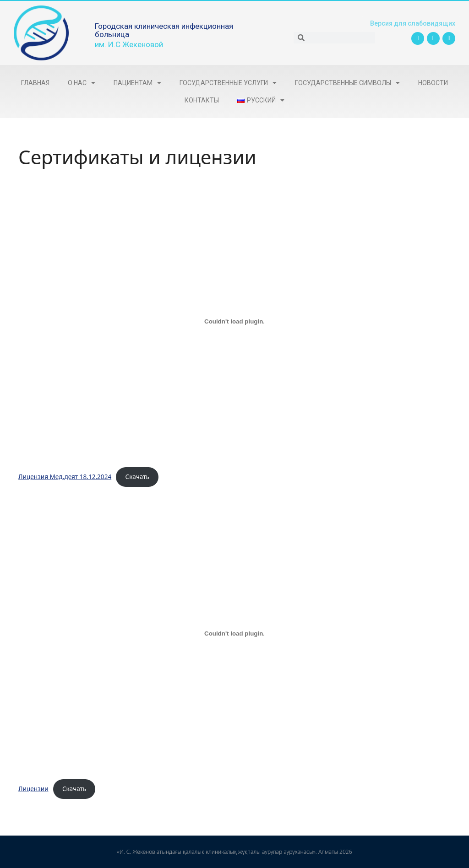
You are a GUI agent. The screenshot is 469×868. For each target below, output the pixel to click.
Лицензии (33, 789)
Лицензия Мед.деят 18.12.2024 (65, 477)
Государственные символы (347, 83)
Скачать (137, 477)
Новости (433, 83)
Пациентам (137, 83)
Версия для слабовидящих (411, 23)
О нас (82, 83)
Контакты (202, 100)
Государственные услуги (228, 83)
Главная (35, 83)
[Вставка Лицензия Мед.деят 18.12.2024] (234, 321)
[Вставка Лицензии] (234, 633)
